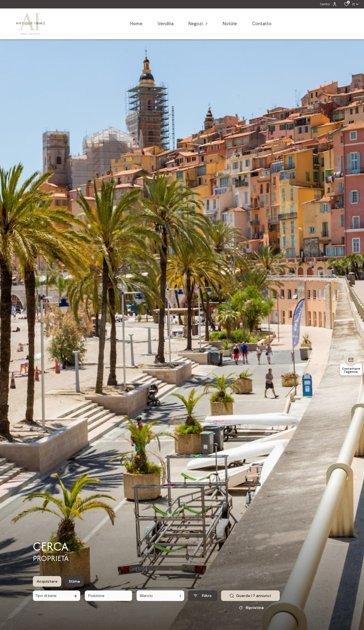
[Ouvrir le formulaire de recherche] (203, 600)
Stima (74, 586)
